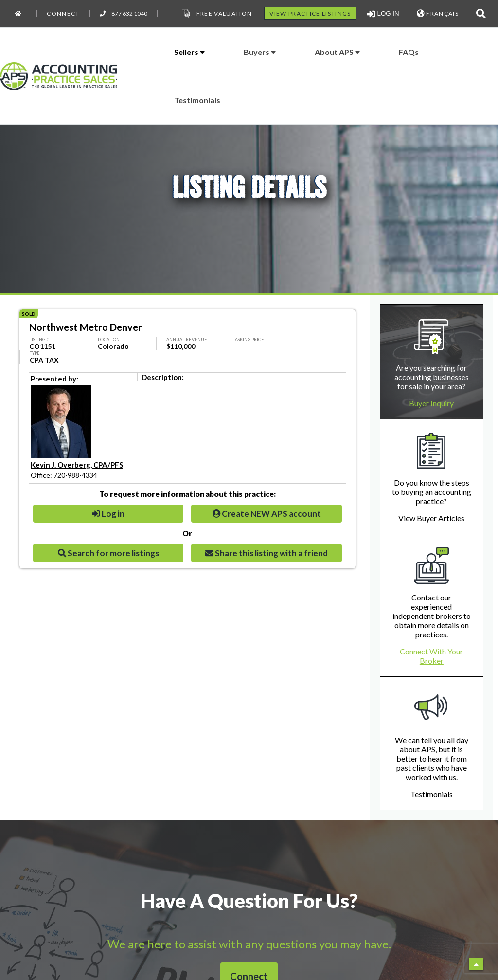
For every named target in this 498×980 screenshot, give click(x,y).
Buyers (260, 52)
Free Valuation (216, 14)
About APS (337, 52)
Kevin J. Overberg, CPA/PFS (77, 465)
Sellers (189, 52)
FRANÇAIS (438, 13)
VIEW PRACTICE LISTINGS (310, 13)
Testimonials (197, 100)
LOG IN (383, 14)
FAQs (409, 52)
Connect (63, 13)
